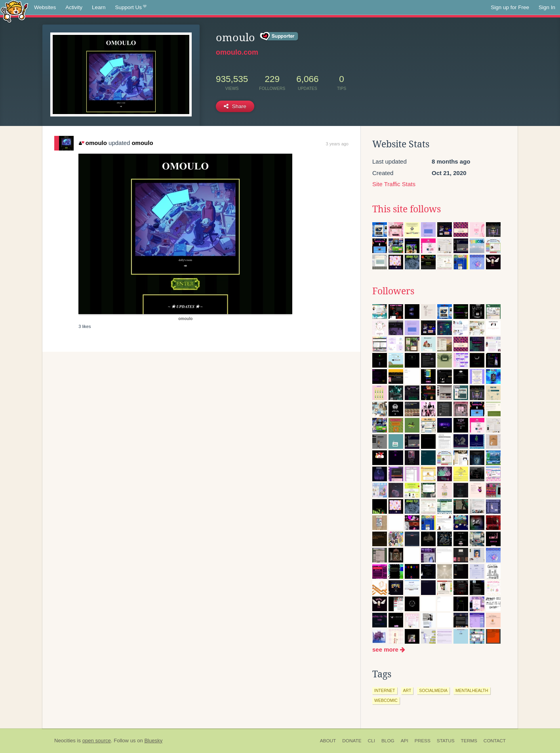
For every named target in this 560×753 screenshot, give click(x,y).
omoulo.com (237, 52)
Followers (393, 291)
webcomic (386, 700)
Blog (388, 741)
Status (446, 741)
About (328, 741)
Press (423, 741)
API (405, 741)
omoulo (93, 143)
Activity (74, 7)
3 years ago (337, 144)
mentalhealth (472, 690)
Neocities (65, 741)
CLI (371, 741)
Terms (469, 741)
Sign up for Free (510, 7)
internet (385, 690)
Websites (45, 7)
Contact (495, 741)
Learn (99, 7)
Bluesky (153, 741)
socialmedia (433, 690)
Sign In (547, 7)
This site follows (407, 209)
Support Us (131, 8)
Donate (352, 741)
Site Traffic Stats (394, 184)
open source (97, 741)
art (407, 690)
